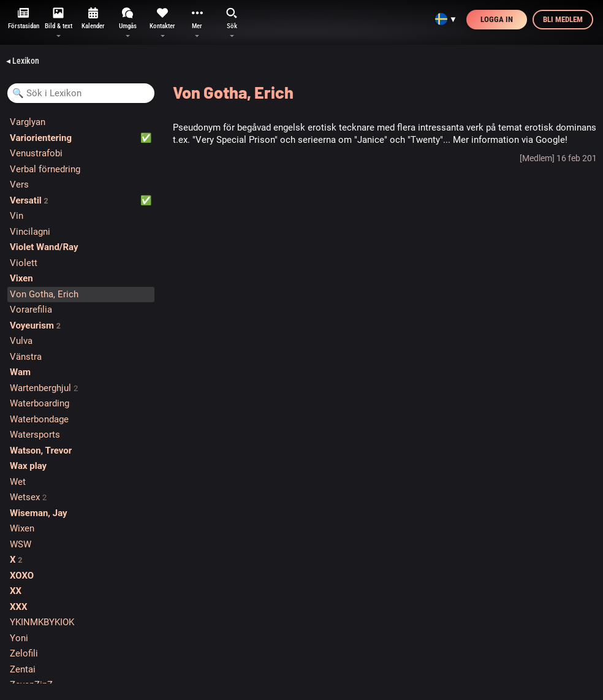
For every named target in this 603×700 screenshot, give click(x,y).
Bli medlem (563, 19)
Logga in (497, 19)
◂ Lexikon (23, 61)
